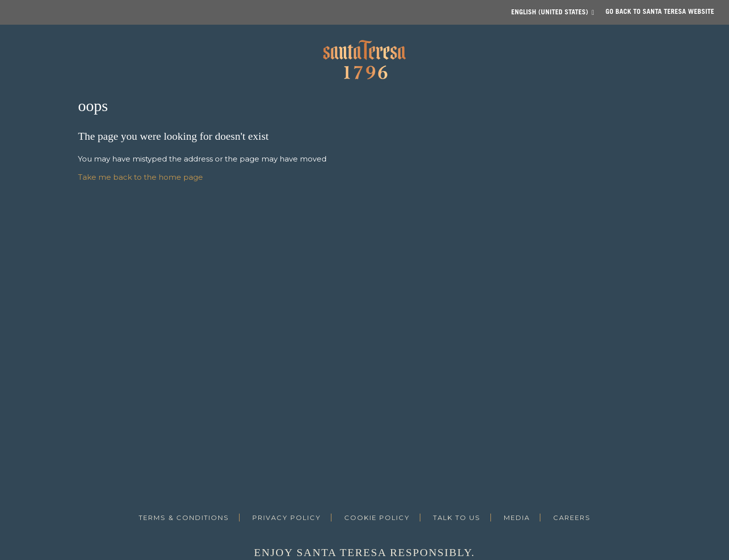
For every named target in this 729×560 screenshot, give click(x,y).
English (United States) (550, 12)
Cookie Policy (377, 518)
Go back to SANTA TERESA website (660, 11)
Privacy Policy (287, 518)
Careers (572, 518)
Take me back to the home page (141, 177)
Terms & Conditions (184, 518)
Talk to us (457, 518)
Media (517, 518)
